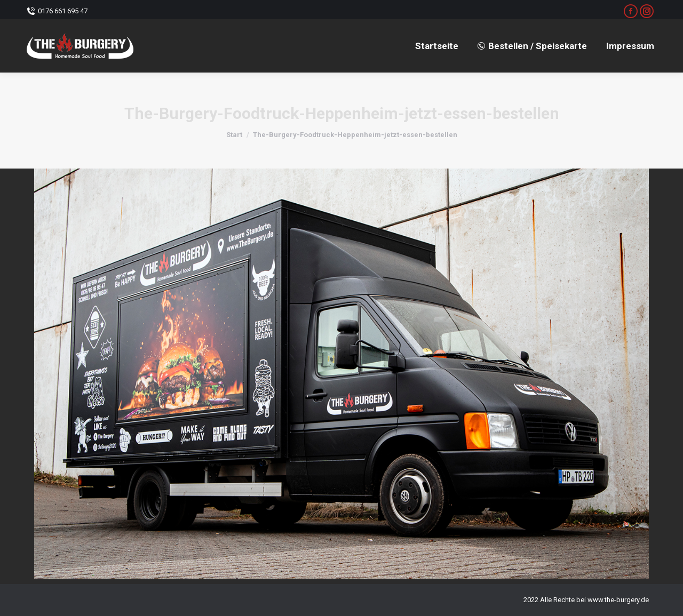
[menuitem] (437, 46)
